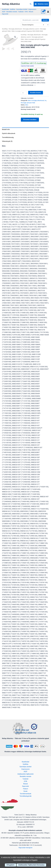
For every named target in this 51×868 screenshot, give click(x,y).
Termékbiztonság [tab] (8, 137)
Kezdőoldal (5, 9)
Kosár (25, 791)
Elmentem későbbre (30, 120)
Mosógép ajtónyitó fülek (28, 103)
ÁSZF (4, 12)
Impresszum (32, 9)
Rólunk (31, 12)
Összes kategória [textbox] (33, 25)
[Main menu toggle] (41, 4)
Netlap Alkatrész (11, 4)
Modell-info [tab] (6, 129)
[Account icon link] (48, 12)
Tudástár (21, 12)
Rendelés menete (12, 12)
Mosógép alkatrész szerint (31, 29)
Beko (27, 105)
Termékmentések (25, 794)
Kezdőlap (5, 29)
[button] (31, 4)
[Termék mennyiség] (24, 93)
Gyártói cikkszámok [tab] (9, 133)
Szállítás (13, 9)
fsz (46, 100)
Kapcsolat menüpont (26, 848)
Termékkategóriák (26, 796)
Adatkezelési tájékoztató (26, 774)
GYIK (26, 12)
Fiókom (25, 789)
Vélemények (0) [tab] (7, 141)
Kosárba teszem (36, 93)
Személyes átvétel (22, 9)
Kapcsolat (5, 14)
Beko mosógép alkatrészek (36, 100)
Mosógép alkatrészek (15, 29)
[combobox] (35, 25)
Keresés (45, 20)
